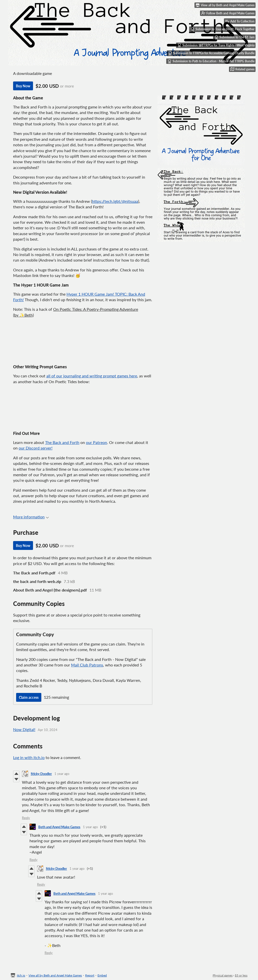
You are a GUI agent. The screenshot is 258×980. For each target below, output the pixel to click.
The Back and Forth (62, 442)
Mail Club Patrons (87, 665)
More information (31, 517)
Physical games (223, 975)
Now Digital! (24, 729)
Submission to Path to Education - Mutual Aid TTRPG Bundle (211, 61)
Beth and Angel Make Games (59, 827)
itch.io (21, 975)
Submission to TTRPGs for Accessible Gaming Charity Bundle (211, 53)
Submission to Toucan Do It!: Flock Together (222, 29)
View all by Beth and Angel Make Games (55, 975)
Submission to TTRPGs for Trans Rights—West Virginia (216, 45)
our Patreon (96, 442)
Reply (26, 818)
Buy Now (23, 86)
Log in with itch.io (29, 757)
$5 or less (241, 975)
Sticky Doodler (41, 774)
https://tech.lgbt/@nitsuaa (115, 201)
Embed (102, 975)
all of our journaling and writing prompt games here (92, 376)
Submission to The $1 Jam (234, 37)
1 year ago (62, 774)
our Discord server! (36, 448)
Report (90, 975)
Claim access (29, 697)
